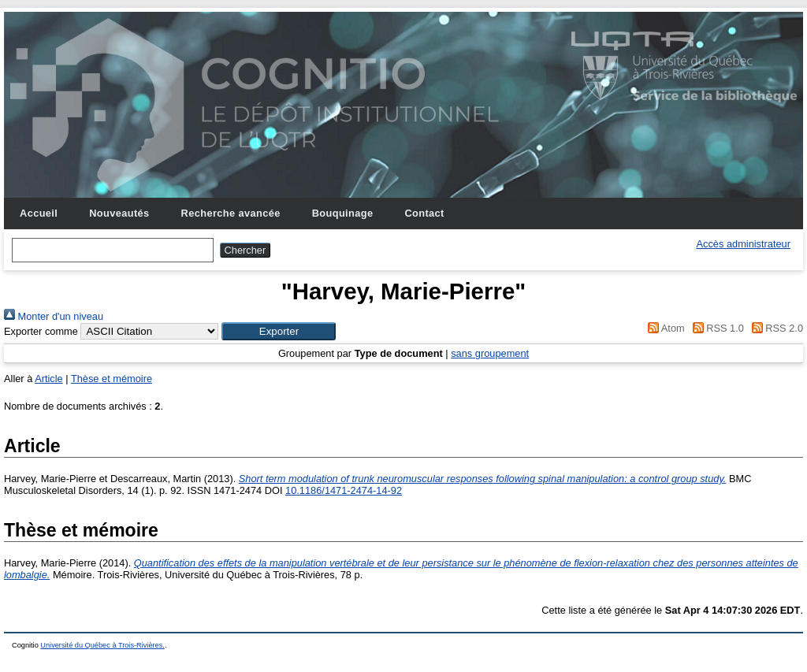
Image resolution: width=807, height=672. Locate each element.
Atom (664, 328)
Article (49, 379)
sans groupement (490, 353)
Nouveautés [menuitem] (119, 213)
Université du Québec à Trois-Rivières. (102, 645)
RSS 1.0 (716, 328)
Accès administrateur (744, 244)
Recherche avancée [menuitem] (231, 213)
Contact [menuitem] (424, 213)
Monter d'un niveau (54, 316)
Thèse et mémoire (112, 379)
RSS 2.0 (775, 328)
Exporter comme (41, 331)
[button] (279, 331)
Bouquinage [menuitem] (343, 213)
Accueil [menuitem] (39, 213)
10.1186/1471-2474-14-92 (344, 490)
